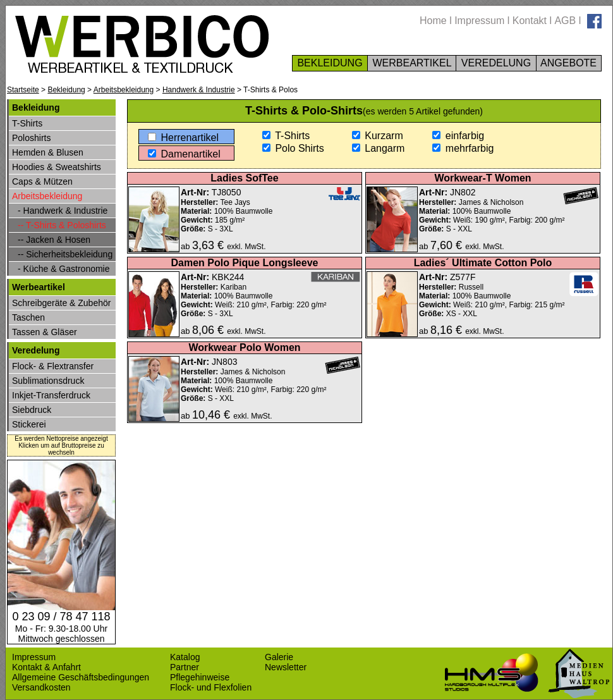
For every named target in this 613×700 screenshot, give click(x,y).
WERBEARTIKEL (412, 63)
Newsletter (286, 667)
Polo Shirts (293, 148)
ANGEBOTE (569, 63)
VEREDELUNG (496, 63)
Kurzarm (378, 136)
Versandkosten (41, 687)
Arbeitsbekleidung (124, 90)
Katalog (185, 657)
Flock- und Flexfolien (211, 687)
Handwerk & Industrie (199, 90)
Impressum (479, 21)
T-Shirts (286, 136)
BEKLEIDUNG (330, 63)
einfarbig (458, 136)
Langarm (379, 148)
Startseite (23, 90)
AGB (565, 21)
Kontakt (530, 21)
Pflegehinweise (200, 677)
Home (433, 21)
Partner (185, 667)
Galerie (279, 657)
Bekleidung (66, 90)
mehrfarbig (463, 148)
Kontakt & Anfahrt (46, 667)
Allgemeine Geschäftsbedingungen (81, 677)
